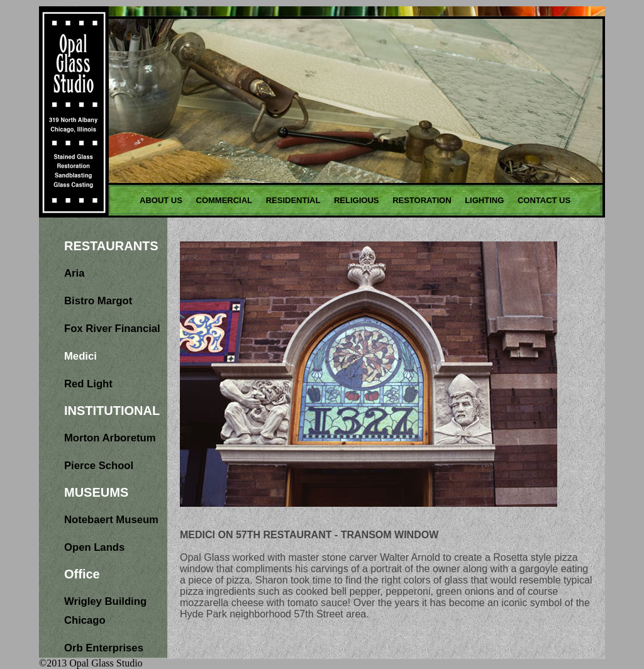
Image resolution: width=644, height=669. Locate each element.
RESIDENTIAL (293, 200)
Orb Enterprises (104, 648)
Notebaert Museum (111, 520)
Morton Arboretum (110, 438)
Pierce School (99, 466)
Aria (74, 273)
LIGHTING (484, 200)
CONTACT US (544, 200)
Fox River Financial (112, 329)
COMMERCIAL (225, 200)
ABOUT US (161, 200)
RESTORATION (422, 200)
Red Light (88, 384)
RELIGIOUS (357, 200)
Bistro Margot (98, 301)
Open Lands (94, 547)
